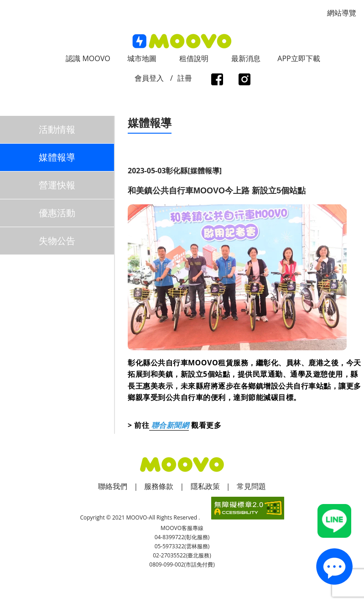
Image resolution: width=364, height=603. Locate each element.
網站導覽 (342, 13)
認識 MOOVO (88, 58)
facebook (217, 80)
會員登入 (149, 78)
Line (334, 521)
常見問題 (251, 486)
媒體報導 (57, 157)
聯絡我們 (113, 486)
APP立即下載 (299, 58)
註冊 (185, 78)
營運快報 (57, 185)
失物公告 (57, 241)
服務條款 (159, 486)
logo (182, 41)
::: (3, 5)
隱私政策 (205, 486)
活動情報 (57, 129)
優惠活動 (57, 213)
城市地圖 (142, 58)
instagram (244, 80)
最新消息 (246, 58)
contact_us (334, 566)
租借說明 (194, 58)
